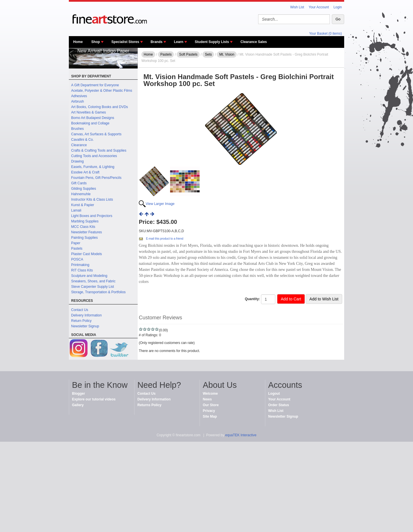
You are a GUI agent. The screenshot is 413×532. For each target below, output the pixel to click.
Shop (96, 42)
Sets (208, 54)
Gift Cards (79, 183)
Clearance (79, 145)
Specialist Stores (125, 42)
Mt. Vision (227, 54)
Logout (274, 394)
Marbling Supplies (85, 221)
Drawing (77, 161)
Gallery (78, 405)
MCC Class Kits (83, 227)
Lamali (76, 210)
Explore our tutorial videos (94, 399)
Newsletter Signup (85, 326)
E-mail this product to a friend (165, 239)
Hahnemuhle (81, 194)
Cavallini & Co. (82, 140)
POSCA (77, 259)
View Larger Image (160, 204)
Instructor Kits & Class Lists (92, 199)
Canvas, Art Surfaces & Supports (96, 134)
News (207, 399)
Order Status (279, 405)
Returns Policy (149, 405)
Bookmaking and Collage (90, 123)
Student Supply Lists (212, 42)
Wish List (297, 7)
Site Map (210, 416)
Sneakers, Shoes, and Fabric (93, 281)
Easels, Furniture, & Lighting (93, 167)
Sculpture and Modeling (89, 276)
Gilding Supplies (84, 189)
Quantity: (253, 299)
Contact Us (80, 310)
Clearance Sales (254, 42)
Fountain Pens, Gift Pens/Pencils (96, 178)
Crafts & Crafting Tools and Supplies (99, 150)
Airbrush (78, 101)
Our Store (211, 405)
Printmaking (80, 265)
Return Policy (81, 321)
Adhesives (79, 96)
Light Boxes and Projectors (92, 216)
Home (78, 42)
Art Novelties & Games (88, 112)
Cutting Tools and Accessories (94, 156)
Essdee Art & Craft (85, 172)
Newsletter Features (86, 232)
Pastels (77, 249)
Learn (179, 42)
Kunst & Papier (83, 205)
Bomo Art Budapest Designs (93, 118)
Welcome (210, 394)
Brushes (77, 129)
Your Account (319, 7)
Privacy (209, 411)
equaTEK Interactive (241, 435)
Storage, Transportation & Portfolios (98, 292)
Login (338, 7)
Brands (156, 42)
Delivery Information (86, 315)
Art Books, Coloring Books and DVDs (100, 107)
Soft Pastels (188, 54)
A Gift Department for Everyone (95, 85)
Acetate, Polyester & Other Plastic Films (102, 91)
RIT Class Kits (82, 270)
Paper (76, 243)
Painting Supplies (84, 238)
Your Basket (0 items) (326, 34)
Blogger (78, 394)
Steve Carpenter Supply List (92, 287)
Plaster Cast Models (86, 254)
